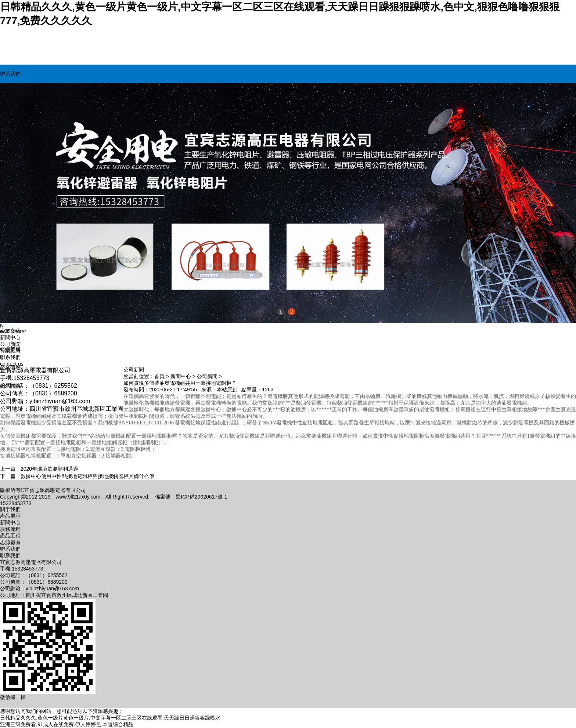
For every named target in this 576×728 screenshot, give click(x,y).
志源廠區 (10, 542)
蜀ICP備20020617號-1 (201, 497)
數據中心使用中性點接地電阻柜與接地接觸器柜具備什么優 (87, 476)
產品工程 (10, 536)
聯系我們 (10, 74)
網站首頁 (10, 386)
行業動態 (10, 351)
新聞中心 (181, 376)
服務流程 (10, 529)
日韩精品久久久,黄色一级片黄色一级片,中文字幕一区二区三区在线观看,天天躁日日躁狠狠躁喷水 (110, 718)
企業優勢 (10, 367)
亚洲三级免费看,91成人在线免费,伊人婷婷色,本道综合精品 (67, 724)
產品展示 (10, 516)
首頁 (159, 376)
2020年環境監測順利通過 (49, 469)
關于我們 (10, 509)
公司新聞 (10, 344)
